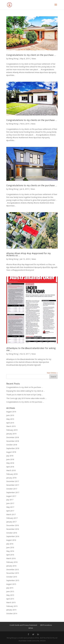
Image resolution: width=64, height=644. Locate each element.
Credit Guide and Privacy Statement (23, 625)
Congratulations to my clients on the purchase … (32, 120)
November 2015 (13, 573)
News (34, 59)
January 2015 (11, 610)
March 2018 (11, 470)
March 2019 (11, 426)
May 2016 (10, 551)
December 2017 (13, 481)
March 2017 (11, 514)
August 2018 (11, 452)
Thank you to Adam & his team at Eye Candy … (25, 395)
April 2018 (10, 467)
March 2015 (11, 602)
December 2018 (13, 437)
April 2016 (10, 555)
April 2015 (10, 599)
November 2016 (13, 529)
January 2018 (11, 478)
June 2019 (10, 415)
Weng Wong (13, 59)
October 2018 (12, 445)
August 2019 (11, 412)
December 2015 (13, 569)
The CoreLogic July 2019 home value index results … (27, 398)
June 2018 (10, 459)
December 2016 (13, 525)
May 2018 (10, 463)
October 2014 (12, 613)
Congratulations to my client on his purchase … (25, 387)
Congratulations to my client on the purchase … (31, 55)
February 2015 (12, 606)
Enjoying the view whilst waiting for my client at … (26, 391)
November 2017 (13, 485)
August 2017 (11, 496)
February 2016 (12, 562)
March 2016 (11, 558)
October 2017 (12, 489)
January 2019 (11, 434)
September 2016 (13, 536)
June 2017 (10, 503)
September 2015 (13, 580)
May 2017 (10, 507)
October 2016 (12, 533)
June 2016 (10, 547)
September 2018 (13, 448)
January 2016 (11, 566)
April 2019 (10, 423)
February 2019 (12, 430)
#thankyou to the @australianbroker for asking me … (31, 349)
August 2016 (11, 540)
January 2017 (11, 522)
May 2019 (10, 419)
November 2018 (13, 441)
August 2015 (11, 584)
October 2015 (12, 577)
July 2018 (10, 456)
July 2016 (10, 544)
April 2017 (10, 511)
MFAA (31, 628)
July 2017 (10, 500)
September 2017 (13, 492)
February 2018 (12, 474)
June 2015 (10, 591)
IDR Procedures (46, 625)
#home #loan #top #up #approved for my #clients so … (29, 254)
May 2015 (10, 595)
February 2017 (12, 518)
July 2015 (10, 588)
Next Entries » (52, 373)
